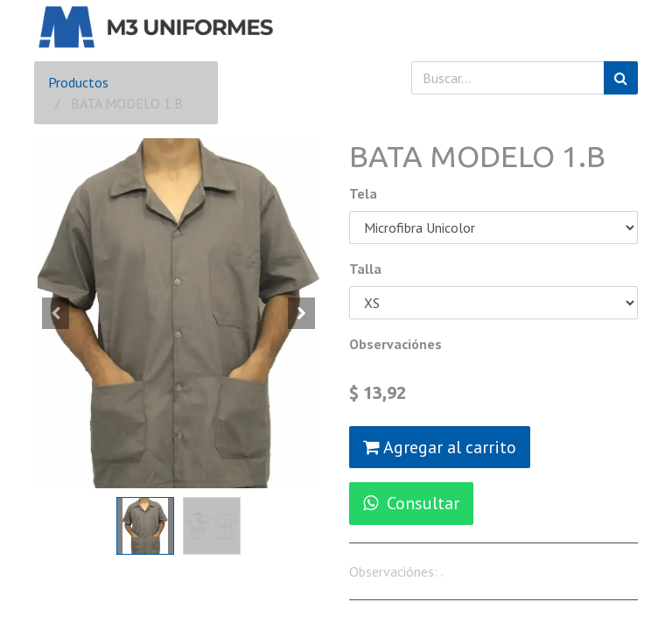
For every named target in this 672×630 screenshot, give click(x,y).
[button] (56, 313)
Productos (78, 82)
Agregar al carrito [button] (440, 447)
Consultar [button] (411, 503)
